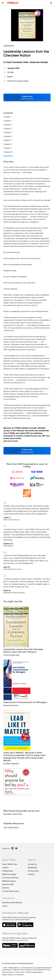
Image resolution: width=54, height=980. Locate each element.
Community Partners (10, 878)
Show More (8, 156)
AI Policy (31, 874)
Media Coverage (9, 874)
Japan (5, 906)
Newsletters (32, 868)
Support (32, 860)
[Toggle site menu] (3, 3)
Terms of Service (8, 972)
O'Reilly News (7, 871)
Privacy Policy (33, 871)
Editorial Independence (34, 972)
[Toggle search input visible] (51, 3)
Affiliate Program (9, 881)
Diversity (6, 888)
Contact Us (32, 864)
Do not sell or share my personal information (18, 963)
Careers (5, 868)
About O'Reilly (9, 860)
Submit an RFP (8, 884)
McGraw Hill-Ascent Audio (18, 81)
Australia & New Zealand (12, 903)
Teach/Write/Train (10, 864)
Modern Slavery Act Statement (13, 975)
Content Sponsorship (11, 891)
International (9, 898)
